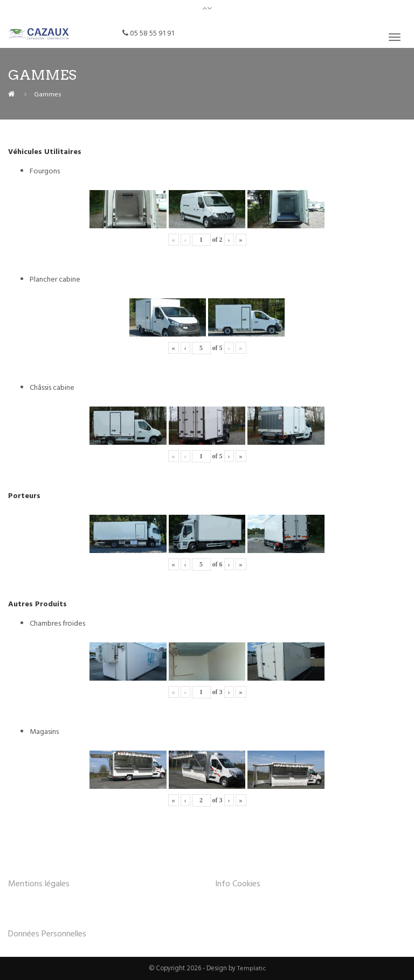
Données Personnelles (47, 934)
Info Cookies (238, 884)
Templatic (251, 968)
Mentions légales (39, 884)
